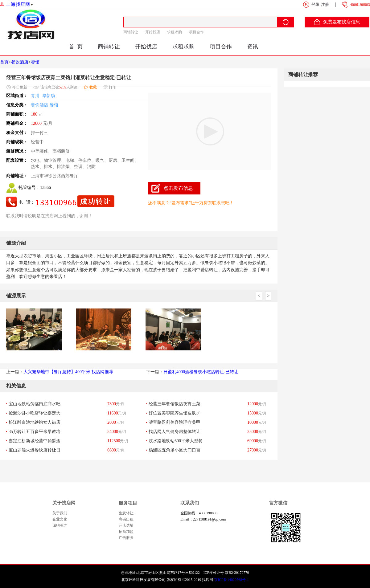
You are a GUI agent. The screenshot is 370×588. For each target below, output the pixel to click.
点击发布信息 (178, 188)
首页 (4, 62)
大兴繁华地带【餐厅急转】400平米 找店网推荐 (68, 372)
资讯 (253, 47)
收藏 (93, 87)
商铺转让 (131, 32)
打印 (113, 87)
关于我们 (60, 513)
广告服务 (126, 538)
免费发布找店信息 (337, 22)
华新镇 (49, 96)
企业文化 (60, 519)
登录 (315, 4)
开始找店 (153, 32)
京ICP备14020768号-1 (231, 580)
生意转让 (126, 513)
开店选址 (126, 525)
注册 (325, 4)
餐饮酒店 (20, 62)
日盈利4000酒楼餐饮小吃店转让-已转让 (201, 372)
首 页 (76, 47)
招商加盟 (126, 532)
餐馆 (35, 62)
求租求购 (175, 32)
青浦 (35, 96)
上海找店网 (18, 4)
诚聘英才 (60, 525)
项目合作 (196, 32)
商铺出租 (126, 519)
